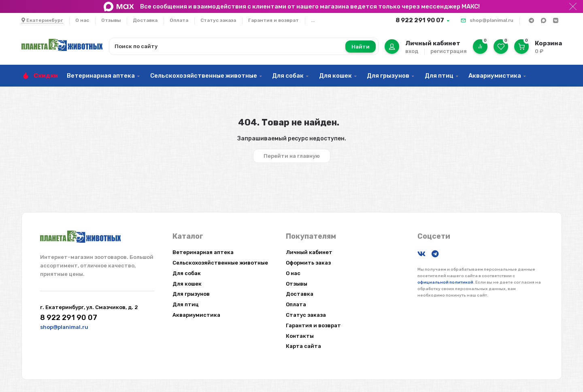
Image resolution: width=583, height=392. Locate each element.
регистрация (449, 51)
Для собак (288, 76)
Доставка (145, 20)
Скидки (46, 76)
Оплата (179, 20)
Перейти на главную (292, 156)
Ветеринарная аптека (101, 76)
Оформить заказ (308, 263)
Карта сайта (303, 346)
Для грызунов (388, 76)
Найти (361, 47)
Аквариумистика (495, 76)
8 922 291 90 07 (420, 20)
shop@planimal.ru (492, 20)
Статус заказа (218, 20)
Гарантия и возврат (273, 20)
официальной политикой (445, 282)
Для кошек (335, 76)
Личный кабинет (309, 252)
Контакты (300, 336)
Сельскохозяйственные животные (204, 76)
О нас (82, 20)
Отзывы (111, 20)
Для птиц (439, 76)
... (313, 20)
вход (412, 51)
